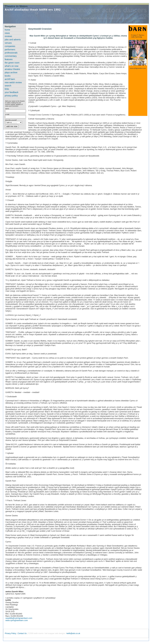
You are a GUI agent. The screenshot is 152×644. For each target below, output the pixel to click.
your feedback (11, 92)
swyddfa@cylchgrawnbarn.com (19, 618)
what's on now (12, 66)
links (7, 89)
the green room (12, 63)
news (7, 33)
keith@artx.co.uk (73, 633)
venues (8, 43)
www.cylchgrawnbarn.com (17, 620)
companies (10, 46)
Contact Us (22, 633)
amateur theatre (12, 69)
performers (10, 50)
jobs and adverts (13, 40)
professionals (11, 53)
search (8, 86)
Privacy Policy (11, 633)
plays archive (11, 72)
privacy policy (11, 96)
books (8, 76)
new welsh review (13, 82)
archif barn (10, 79)
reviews (8, 36)
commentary (11, 56)
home (7, 30)
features (9, 59)
